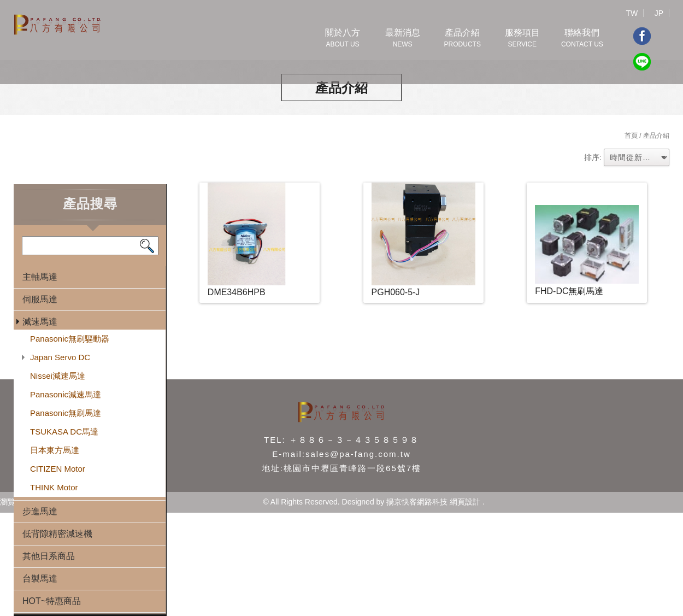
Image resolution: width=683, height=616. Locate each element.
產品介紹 (462, 39)
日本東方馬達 (55, 450)
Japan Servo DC (60, 357)
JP (659, 13)
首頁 (631, 136)
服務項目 (522, 39)
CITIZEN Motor (58, 469)
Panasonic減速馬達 (66, 394)
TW (632, 13)
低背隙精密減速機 (57, 534)
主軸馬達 (40, 277)
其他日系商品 (49, 556)
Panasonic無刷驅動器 (70, 339)
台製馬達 (40, 579)
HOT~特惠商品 (52, 601)
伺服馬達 (40, 299)
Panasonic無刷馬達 (66, 413)
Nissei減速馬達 (58, 376)
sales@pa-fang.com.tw (358, 454)
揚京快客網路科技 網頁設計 (433, 502)
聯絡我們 (582, 39)
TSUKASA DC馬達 (64, 432)
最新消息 (403, 39)
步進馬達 (40, 511)
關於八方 (343, 39)
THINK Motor (54, 487)
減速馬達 (40, 322)
